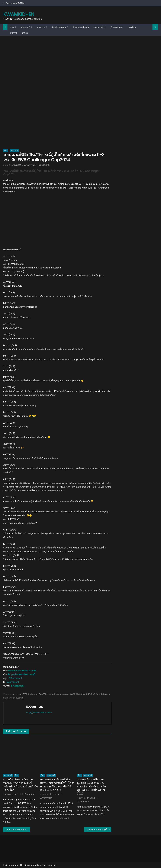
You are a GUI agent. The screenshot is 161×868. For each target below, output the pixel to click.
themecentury (50, 865)
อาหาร (25, 33)
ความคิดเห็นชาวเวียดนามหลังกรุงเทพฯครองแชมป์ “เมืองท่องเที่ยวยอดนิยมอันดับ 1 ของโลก (21, 785)
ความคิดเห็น (54, 694)
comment (17, 694)
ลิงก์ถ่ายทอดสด (59, 27)
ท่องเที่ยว (132, 27)
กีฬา (6, 150)
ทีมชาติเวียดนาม (103, 694)
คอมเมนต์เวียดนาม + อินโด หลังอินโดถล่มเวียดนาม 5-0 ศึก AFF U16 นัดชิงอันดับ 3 (19, 830)
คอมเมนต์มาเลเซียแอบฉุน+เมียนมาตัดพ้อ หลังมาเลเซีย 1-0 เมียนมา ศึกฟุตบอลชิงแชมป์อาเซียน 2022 (91, 786)
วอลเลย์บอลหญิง (17, 698)
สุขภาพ (13, 33)
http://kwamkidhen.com (39, 713)
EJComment (30, 165)
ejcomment (13, 682)
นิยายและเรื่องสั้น (81, 27)
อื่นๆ (17, 775)
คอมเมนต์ (25, 27)
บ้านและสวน (117, 27)
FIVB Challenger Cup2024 (35, 694)
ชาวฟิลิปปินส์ (75, 694)
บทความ (41, 27)
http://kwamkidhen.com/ (22, 674)
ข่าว (12, 27)
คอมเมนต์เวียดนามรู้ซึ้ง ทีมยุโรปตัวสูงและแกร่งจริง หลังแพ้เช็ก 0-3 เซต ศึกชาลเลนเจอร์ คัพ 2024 (99, 830)
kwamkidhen (19, 14)
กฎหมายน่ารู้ (100, 27)
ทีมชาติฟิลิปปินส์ (88, 694)
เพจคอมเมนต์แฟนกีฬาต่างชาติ (22, 671)
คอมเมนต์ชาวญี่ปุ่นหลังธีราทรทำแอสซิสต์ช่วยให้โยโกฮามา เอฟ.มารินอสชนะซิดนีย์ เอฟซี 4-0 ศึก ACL (57, 785)
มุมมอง (6, 698)
